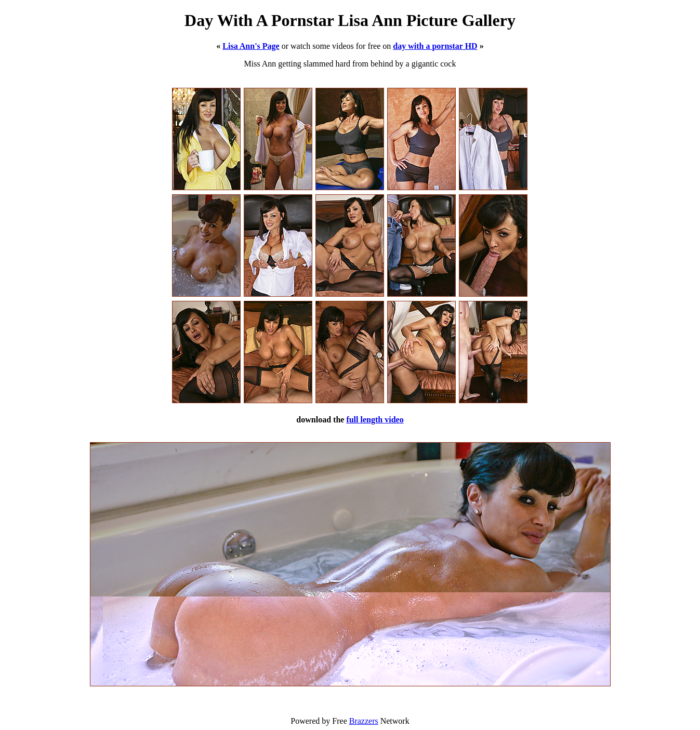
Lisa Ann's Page (251, 46)
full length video (375, 420)
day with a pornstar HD (435, 46)
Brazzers (364, 721)
